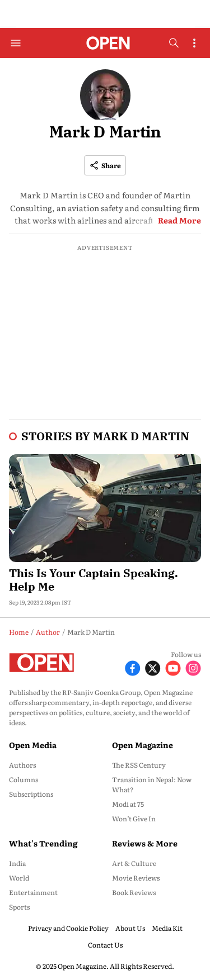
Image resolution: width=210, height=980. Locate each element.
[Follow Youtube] (173, 667)
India (17, 863)
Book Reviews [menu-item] (134, 892)
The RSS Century (139, 765)
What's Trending (43, 843)
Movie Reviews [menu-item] (136, 878)
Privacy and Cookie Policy (68, 928)
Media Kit (167, 928)
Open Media (33, 745)
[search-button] (174, 43)
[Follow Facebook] (133, 667)
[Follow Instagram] (193, 667)
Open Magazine (143, 745)
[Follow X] (153, 667)
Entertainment (33, 892)
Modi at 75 (128, 804)
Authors (22, 765)
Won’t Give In (134, 819)
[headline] (105, 578)
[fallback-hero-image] (105, 508)
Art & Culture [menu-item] (134, 863)
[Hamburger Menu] (16, 43)
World (19, 878)
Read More (179, 220)
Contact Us (105, 945)
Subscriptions (31, 794)
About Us (130, 928)
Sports (19, 907)
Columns (24, 779)
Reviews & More (145, 843)
